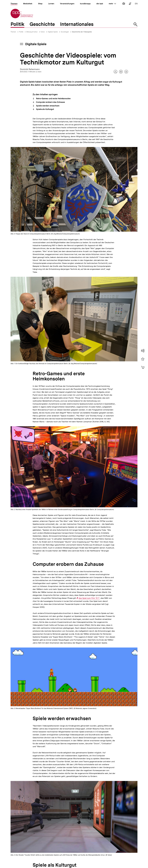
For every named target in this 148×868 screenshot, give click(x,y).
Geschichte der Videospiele (82, 32)
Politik (21, 32)
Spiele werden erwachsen (48, 106)
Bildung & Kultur (32, 32)
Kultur (43, 32)
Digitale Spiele (53, 32)
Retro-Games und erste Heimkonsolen (53, 99)
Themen (13, 32)
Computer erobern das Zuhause (50, 102)
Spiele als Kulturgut (45, 109)
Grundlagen (65, 32)
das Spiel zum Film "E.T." (89, 598)
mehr (112, 4)
